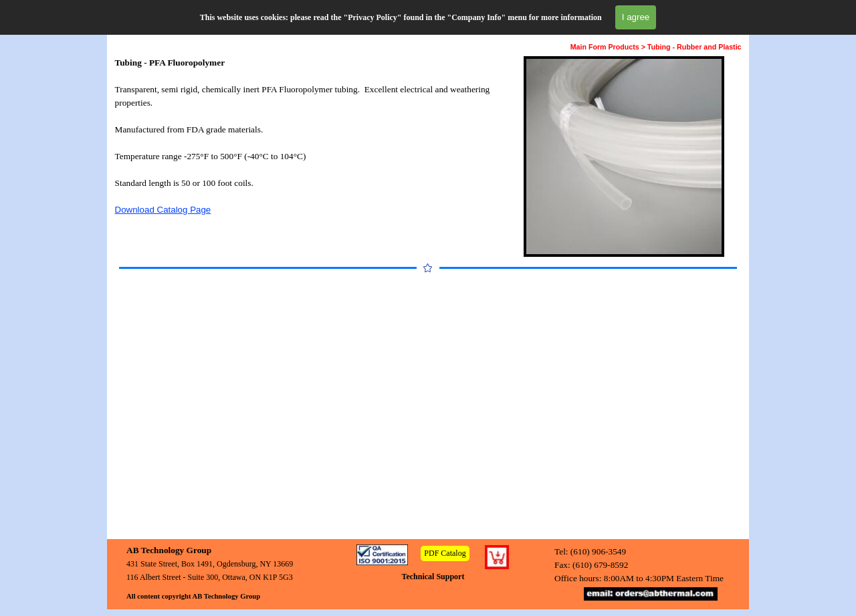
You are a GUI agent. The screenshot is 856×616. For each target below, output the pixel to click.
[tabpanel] (307, 136)
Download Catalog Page (163, 210)
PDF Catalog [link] (445, 553)
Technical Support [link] (433, 577)
